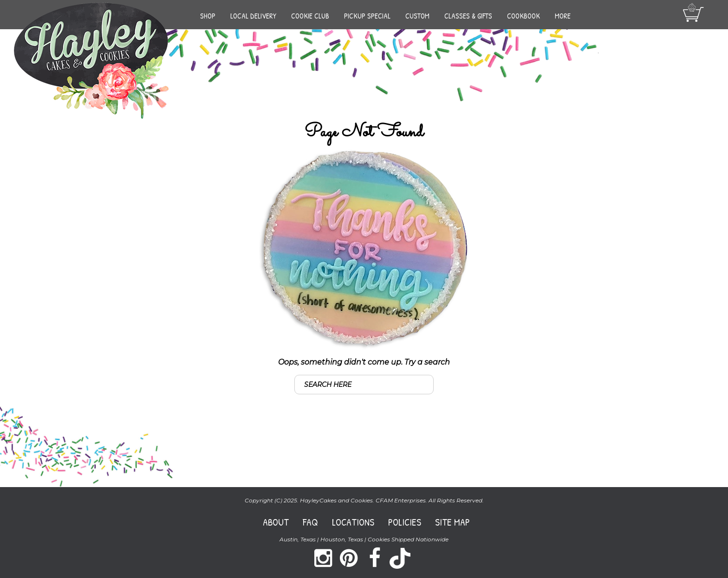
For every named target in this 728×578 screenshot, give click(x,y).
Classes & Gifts (468, 16)
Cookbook (523, 16)
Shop (208, 16)
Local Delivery (253, 16)
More (563, 16)
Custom (417, 16)
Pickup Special (367, 16)
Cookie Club (310, 16)
